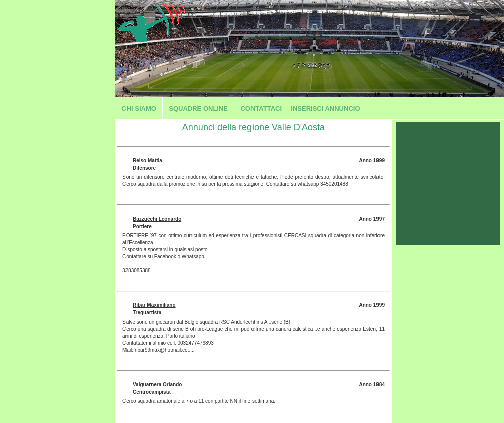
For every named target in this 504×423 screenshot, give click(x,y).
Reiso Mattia (147, 161)
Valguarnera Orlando (157, 385)
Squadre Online (198, 108)
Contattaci (261, 108)
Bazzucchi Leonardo (157, 219)
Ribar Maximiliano (154, 305)
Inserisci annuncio (325, 108)
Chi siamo (139, 108)
